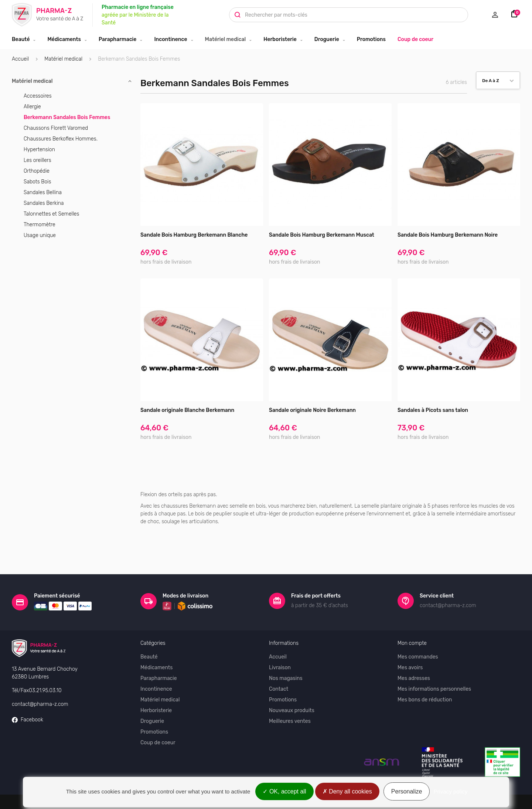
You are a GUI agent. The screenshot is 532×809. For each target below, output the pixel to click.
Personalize (407, 791)
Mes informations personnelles (434, 663)
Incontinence (170, 39)
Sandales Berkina (44, 203)
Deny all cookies (347, 791)
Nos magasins (286, 652)
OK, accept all (284, 791)
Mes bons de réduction (425, 674)
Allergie (32, 107)
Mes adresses (414, 652)
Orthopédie (37, 171)
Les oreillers (37, 160)
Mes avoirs (410, 642)
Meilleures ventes (290, 695)
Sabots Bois (37, 182)
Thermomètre (40, 225)
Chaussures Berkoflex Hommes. (61, 139)
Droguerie (327, 39)
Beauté (21, 39)
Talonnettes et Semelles (51, 214)
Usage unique (40, 235)
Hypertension (39, 150)
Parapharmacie (117, 39)
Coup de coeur (415, 39)
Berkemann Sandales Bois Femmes (67, 117)
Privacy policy (451, 791)
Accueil (20, 59)
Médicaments (64, 39)
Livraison (280, 642)
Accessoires (38, 96)
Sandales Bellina (43, 192)
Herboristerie (280, 39)
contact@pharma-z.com (40, 678)
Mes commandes (418, 631)
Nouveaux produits (292, 685)
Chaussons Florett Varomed (56, 128)
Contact (279, 663)
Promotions (371, 39)
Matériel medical (226, 39)
